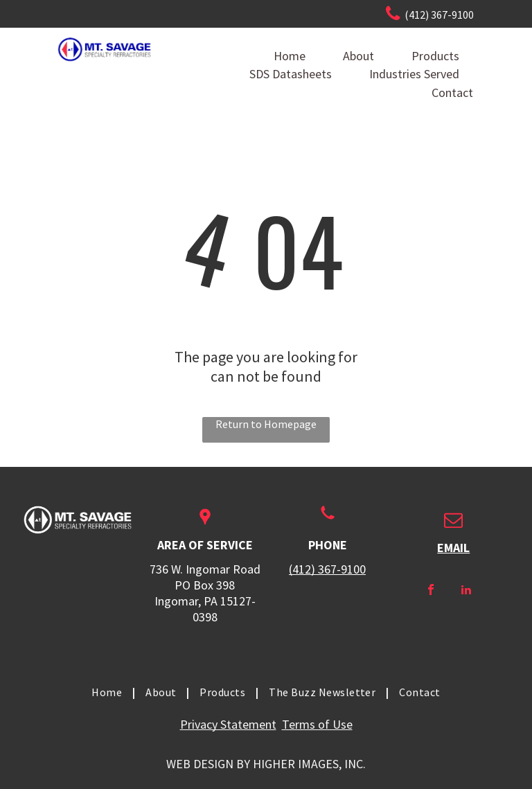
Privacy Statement (228, 724)
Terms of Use (317, 724)
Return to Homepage (266, 424)
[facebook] (431, 591)
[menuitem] (108, 692)
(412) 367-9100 (327, 569)
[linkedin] (466, 591)
